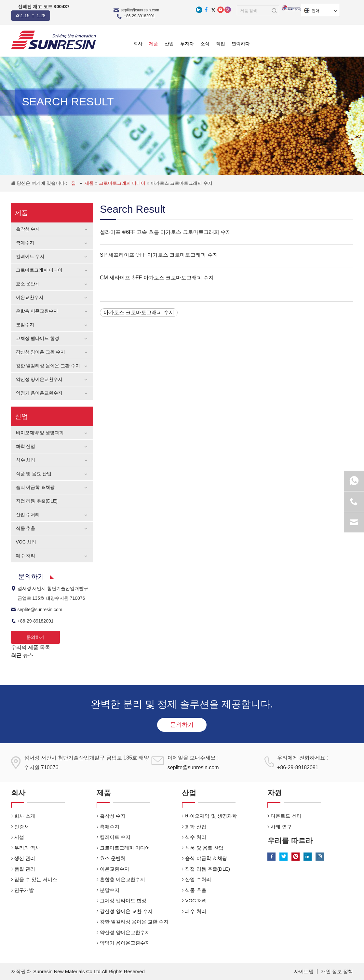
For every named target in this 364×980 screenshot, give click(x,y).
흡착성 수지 (28, 229)
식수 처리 (26, 460)
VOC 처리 (26, 542)
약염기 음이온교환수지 (39, 393)
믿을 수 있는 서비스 (36, 879)
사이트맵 (304, 971)
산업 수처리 (28, 515)
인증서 (22, 827)
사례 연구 (281, 827)
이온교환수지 (30, 297)
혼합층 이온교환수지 (37, 311)
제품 (90, 183)
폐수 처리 (26, 556)
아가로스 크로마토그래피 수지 (182, 183)
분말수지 (25, 325)
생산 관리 (25, 858)
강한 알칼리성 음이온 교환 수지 (48, 366)
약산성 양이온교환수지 (39, 379)
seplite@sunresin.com (140, 10)
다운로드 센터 (286, 816)
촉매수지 (25, 243)
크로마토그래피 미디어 (123, 183)
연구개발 (24, 890)
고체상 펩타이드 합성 (38, 338)
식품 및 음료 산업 (34, 474)
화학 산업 (26, 446)
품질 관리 (25, 869)
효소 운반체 (28, 284)
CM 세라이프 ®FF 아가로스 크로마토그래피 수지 (157, 278)
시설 (19, 837)
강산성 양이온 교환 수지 (41, 352)
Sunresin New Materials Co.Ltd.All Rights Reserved (89, 971)
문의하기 (35, 637)
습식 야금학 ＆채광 (35, 487)
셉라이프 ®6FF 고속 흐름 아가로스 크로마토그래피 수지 (165, 232)
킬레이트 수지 (30, 256)
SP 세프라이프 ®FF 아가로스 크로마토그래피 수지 (159, 255)
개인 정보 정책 (337, 971)
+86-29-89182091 (139, 16)
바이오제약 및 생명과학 (40, 433)
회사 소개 (25, 816)
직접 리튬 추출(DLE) (37, 501)
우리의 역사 (27, 848)
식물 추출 (26, 528)
